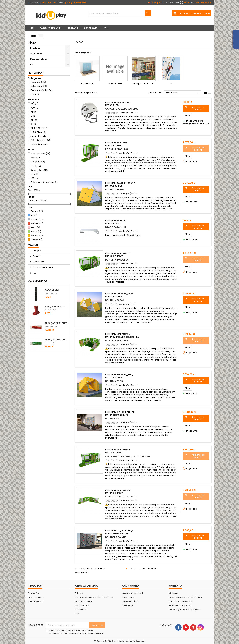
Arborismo (91, 28)
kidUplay (38, 162)
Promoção (33, 593)
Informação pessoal (132, 593)
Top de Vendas (36, 601)
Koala (36, 158)
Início (32, 43)
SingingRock (40, 170)
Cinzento (38, 219)
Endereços (128, 605)
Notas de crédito (130, 601)
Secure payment (83, 601)
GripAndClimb (41, 154)
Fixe (35, 174)
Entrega (79, 593)
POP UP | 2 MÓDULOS (117, 149)
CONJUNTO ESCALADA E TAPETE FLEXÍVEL (128, 456)
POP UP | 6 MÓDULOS (117, 341)
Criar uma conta (203, 3)
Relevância (183, 93)
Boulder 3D (112, 419)
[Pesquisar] (120, 13)
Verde (36, 232)
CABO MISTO (52, 290)
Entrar (187, 3)
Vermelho (38, 223)
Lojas (77, 614)
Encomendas (129, 597)
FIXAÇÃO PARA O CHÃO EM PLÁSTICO (57, 307)
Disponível (39, 144)
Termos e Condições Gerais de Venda (95, 597)
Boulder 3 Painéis (116, 537)
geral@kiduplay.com (76, 3)
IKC (35, 178)
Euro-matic (38, 262)
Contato (175, 586)
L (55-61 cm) (39, 132)
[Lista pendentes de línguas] (158, 3)
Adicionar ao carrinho (195, 108)
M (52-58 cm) (40, 128)
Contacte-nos (82, 605)
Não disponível (41, 140)
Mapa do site (82, 609)
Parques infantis (50, 28)
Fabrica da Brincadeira (44, 182)
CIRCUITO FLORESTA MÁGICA (122, 497)
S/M (35, 108)
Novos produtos (36, 597)
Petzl (36, 166)
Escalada (72, 28)
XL (34, 120)
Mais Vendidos (38, 281)
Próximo (154, 569)
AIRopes (37, 250)
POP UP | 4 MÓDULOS (117, 260)
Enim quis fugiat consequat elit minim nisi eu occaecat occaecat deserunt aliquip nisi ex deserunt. (77, 632)
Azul (35, 215)
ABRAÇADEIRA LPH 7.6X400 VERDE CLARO (57, 340)
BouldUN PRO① (114, 381)
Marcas (33, 245)
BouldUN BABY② (115, 300)
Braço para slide (116, 227)
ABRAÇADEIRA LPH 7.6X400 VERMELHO (57, 323)
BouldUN (37, 256)
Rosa (35, 227)
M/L (35, 104)
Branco (37, 211)
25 (143, 569)
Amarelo (37, 236)
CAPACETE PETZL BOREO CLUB (122, 109)
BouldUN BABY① (115, 190)
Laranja (37, 240)
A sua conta (130, 586)
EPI (105, 28)
